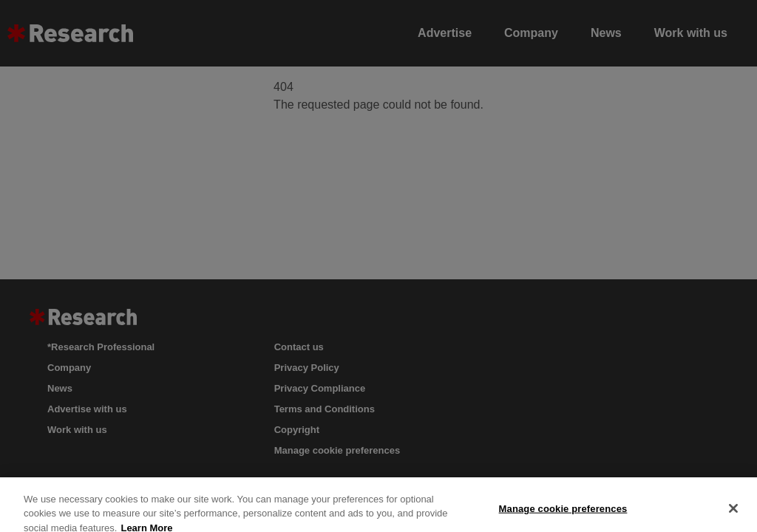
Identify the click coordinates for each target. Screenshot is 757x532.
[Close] (733, 514)
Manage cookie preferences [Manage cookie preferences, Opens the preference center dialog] (563, 514)
